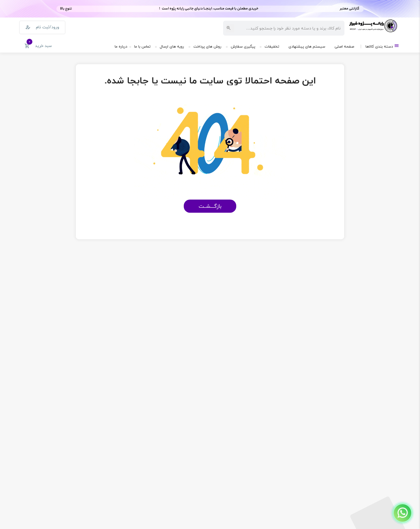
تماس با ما (142, 46)
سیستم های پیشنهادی (307, 46)
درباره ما (121, 46)
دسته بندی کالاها (382, 46)
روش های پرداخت (207, 46)
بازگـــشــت (210, 206)
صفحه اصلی (344, 46)
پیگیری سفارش (243, 46)
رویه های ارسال (172, 46)
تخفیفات (272, 46)
